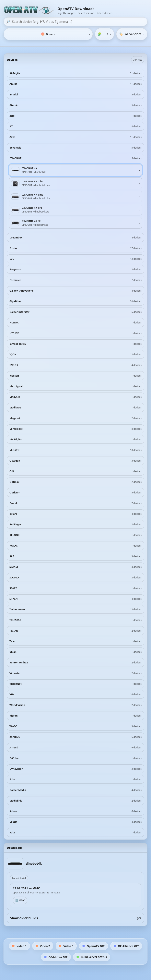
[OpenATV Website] (29, 11)
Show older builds (75, 918)
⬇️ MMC (20, 900)
